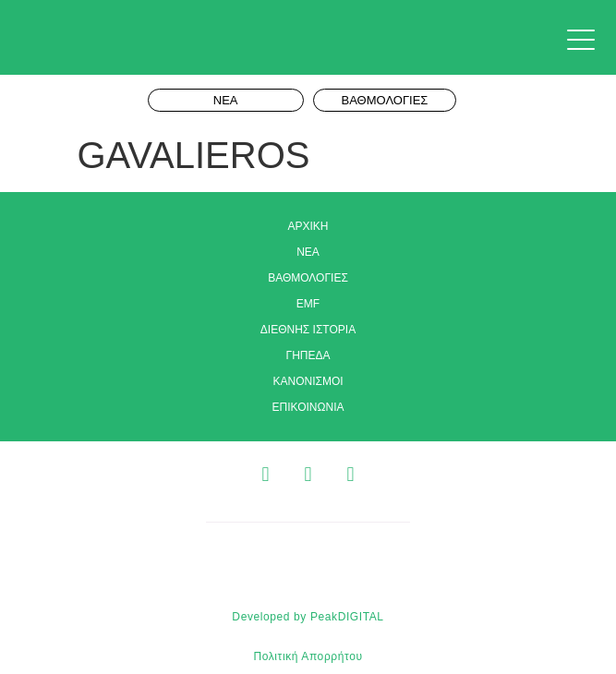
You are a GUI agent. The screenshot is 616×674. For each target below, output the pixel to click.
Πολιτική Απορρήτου (308, 656)
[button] (586, 41)
